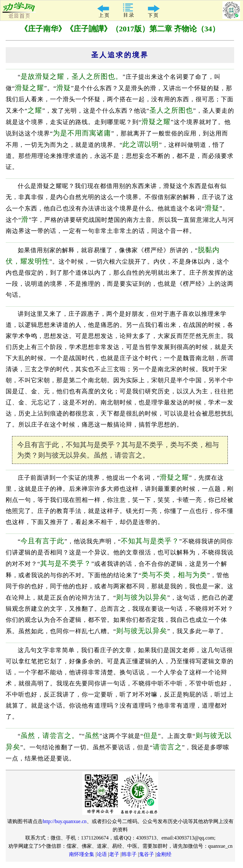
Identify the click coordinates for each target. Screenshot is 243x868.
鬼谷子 (146, 854)
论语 (102, 854)
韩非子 (129, 854)
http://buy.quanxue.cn (65, 821)
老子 (114, 854)
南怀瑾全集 (82, 854)
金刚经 (164, 854)
